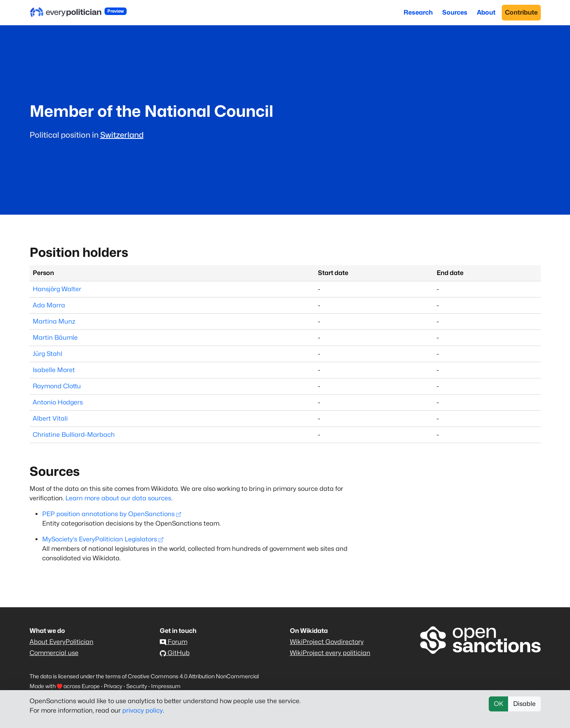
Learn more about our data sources (118, 498)
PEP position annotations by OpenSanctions (112, 514)
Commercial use (54, 653)
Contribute (521, 12)
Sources (455, 12)
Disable (524, 704)
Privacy (113, 686)
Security (137, 686)
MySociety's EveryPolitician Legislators (103, 539)
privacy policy (143, 710)
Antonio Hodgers (58, 402)
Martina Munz (54, 321)
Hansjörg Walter (57, 289)
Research (418, 12)
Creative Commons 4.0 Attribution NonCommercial (193, 676)
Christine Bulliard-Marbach (74, 435)
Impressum (166, 686)
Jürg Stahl (48, 354)
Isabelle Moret (54, 370)
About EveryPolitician (62, 642)
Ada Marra (49, 305)
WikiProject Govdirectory (327, 642)
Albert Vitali (50, 418)
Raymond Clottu (57, 386)
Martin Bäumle (55, 338)
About (486, 12)
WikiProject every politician (330, 653)
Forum (174, 642)
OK (499, 704)
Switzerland (122, 135)
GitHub (175, 653)
